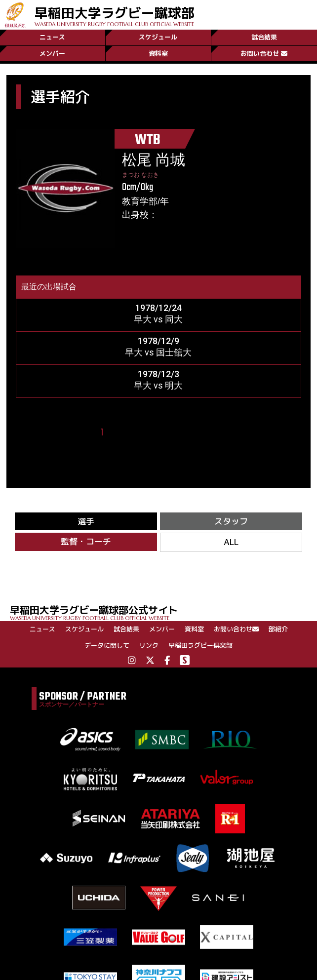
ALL (231, 543)
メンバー (52, 53)
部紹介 (278, 630)
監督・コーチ (86, 543)
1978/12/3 (158, 374)
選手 (86, 522)
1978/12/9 (158, 341)
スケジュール (158, 36)
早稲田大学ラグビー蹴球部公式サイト (163, 613)
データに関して (107, 647)
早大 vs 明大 (158, 385)
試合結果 (264, 36)
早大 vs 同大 (158, 319)
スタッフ (231, 522)
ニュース (52, 36)
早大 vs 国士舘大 (158, 352)
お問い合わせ (264, 53)
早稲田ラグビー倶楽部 (200, 647)
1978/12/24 (158, 308)
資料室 (158, 53)
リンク (149, 647)
